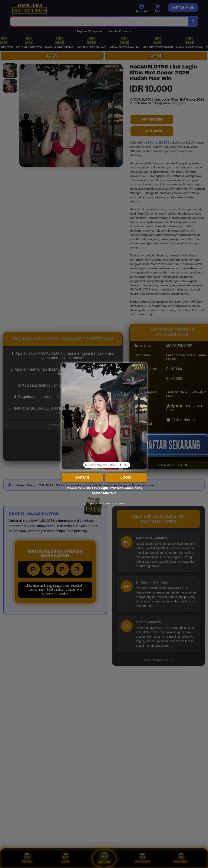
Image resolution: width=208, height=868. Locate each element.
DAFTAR (82, 477)
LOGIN (126, 477)
